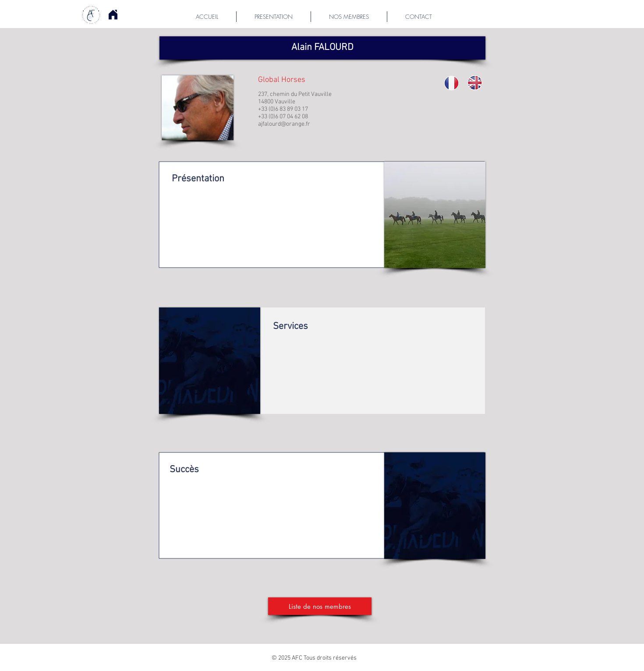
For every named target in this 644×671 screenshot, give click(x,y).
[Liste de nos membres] (320, 606)
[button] (322, 48)
